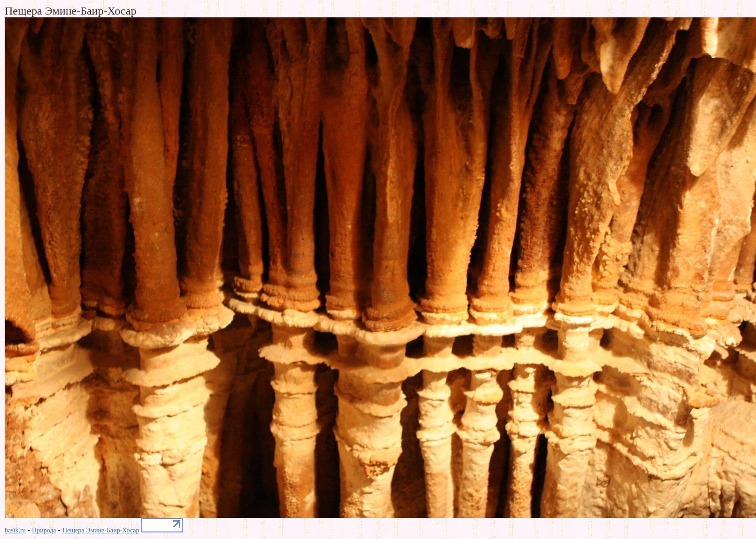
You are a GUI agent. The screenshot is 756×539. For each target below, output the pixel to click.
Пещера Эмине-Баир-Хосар (101, 530)
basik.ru (15, 530)
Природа (44, 530)
